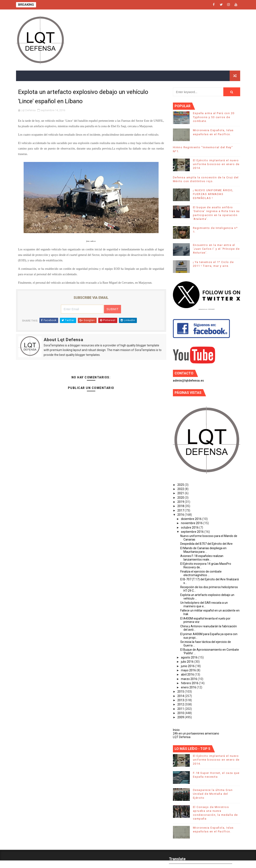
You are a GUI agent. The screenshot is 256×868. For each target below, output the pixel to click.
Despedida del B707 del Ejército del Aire (206, 544)
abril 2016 (188, 674)
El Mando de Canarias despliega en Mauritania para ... (203, 550)
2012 (181, 704)
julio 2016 (188, 662)
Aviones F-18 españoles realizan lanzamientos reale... (202, 558)
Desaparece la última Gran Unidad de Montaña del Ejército (213, 794)
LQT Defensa (182, 737)
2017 (181, 510)
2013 (181, 700)
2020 (181, 498)
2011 (181, 709)
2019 (181, 502)
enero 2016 (189, 687)
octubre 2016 (190, 527)
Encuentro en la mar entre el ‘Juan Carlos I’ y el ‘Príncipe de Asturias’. (216, 249)
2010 (181, 713)
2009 (181, 717)
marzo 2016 (189, 679)
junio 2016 (188, 666)
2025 (181, 485)
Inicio (176, 730)
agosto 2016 (190, 657)
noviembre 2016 (192, 523)
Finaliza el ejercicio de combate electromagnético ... (201, 573)
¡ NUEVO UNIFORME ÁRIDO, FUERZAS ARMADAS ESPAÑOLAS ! (213, 194)
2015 (181, 692)
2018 (181, 506)
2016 (181, 515)
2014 (181, 696)
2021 (181, 493)
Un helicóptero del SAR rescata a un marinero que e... (204, 604)
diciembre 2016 (192, 519)
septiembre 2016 (193, 532)
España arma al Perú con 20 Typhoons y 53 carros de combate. (214, 117)
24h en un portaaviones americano (196, 733)
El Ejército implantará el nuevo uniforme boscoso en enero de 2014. (216, 164)
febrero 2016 (190, 683)
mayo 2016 (189, 670)
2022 (181, 489)
